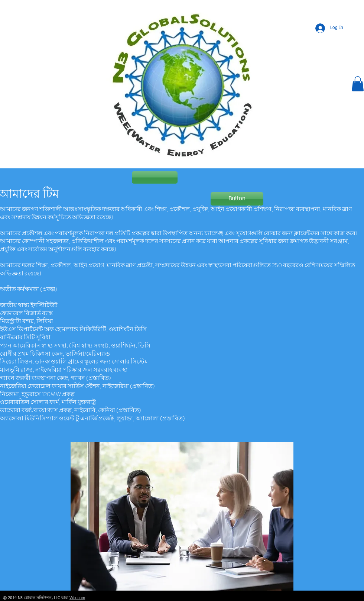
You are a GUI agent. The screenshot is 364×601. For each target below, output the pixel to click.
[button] (358, 84)
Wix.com (77, 598)
